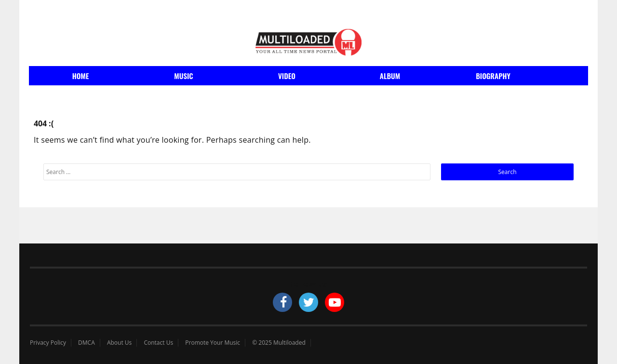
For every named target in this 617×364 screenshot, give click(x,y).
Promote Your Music (213, 343)
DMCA (87, 343)
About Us (119, 343)
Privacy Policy (48, 343)
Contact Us (158, 343)
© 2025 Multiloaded (279, 343)
